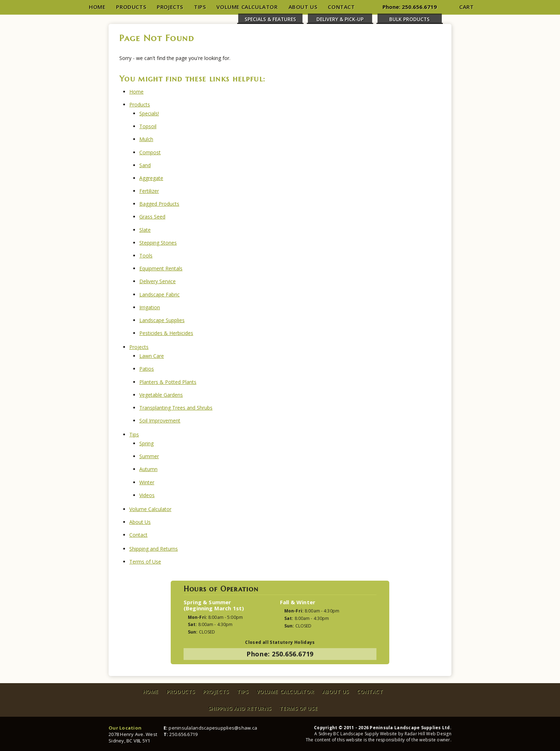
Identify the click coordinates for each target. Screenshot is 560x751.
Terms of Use (145, 562)
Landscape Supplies (162, 320)
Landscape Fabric (159, 294)
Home (97, 7)
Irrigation (150, 307)
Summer (149, 456)
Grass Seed (152, 217)
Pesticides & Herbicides (166, 333)
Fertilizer (149, 191)
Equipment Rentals (161, 268)
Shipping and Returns (154, 549)
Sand (145, 165)
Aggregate (151, 178)
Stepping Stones (158, 243)
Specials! (149, 113)
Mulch (146, 139)
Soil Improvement (160, 420)
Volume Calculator (247, 7)
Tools (146, 256)
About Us (303, 7)
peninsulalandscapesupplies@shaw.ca (213, 728)
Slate (145, 230)
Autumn (148, 469)
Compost (150, 152)
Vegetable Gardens (161, 395)
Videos (147, 495)
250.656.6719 (419, 7)
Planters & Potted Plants (168, 382)
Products (131, 7)
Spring (146, 443)
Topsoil (148, 126)
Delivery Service (157, 281)
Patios (147, 369)
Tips (200, 7)
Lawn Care (152, 356)
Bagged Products (159, 204)
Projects (170, 7)
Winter (147, 482)
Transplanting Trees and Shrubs (176, 408)
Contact (341, 7)
